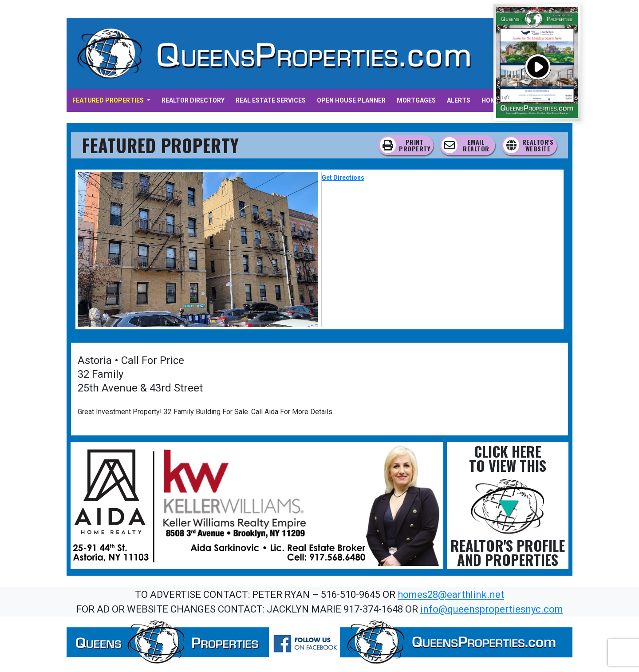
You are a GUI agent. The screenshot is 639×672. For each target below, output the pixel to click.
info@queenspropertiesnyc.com (492, 609)
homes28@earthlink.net (451, 595)
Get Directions (343, 178)
